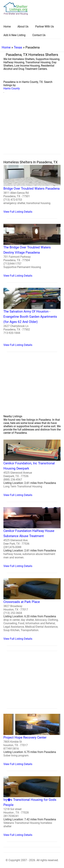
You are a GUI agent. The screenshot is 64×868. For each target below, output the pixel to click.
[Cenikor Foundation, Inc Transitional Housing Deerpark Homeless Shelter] (32, 468)
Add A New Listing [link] (14, 35)
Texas (18, 47)
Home (6, 47)
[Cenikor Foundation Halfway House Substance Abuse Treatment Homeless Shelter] (32, 537)
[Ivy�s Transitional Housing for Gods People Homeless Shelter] (32, 806)
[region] (32, 128)
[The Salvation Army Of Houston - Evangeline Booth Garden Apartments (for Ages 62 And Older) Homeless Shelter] (32, 317)
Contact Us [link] (39, 35)
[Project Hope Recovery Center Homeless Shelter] (32, 740)
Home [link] (7, 27)
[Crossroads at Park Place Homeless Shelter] (32, 609)
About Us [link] (23, 27)
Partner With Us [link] (44, 27)
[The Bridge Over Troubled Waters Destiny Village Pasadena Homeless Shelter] (32, 251)
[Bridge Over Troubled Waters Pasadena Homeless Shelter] (32, 189)
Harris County (12, 88)
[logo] (16, 9)
